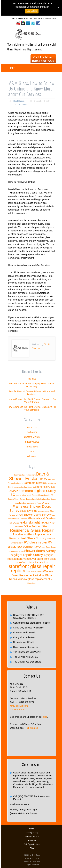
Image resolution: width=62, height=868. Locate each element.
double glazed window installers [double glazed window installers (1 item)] (38, 499)
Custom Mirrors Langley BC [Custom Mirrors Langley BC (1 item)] (43, 495)
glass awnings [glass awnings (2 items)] (28, 511)
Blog (32, 848)
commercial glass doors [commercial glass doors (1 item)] (23, 487)
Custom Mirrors (32, 437)
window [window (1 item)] (40, 572)
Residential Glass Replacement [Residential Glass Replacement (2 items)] (32, 534)
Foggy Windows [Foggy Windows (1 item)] (43, 503)
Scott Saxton (19, 101)
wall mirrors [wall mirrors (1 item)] (31, 572)
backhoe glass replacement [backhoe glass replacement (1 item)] (25, 475)
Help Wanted (31, 728)
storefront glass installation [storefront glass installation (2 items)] (32, 563)
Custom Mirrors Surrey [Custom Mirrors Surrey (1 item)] (16, 499)
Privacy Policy (32, 833)
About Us (23, 105)
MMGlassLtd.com (19, 706)
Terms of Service (32, 837)
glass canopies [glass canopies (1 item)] (43, 511)
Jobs (32, 452)
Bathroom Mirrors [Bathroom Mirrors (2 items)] (34, 483)
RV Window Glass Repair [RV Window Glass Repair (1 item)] (46, 547)
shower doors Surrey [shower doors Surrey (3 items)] (40, 551)
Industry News (32, 442)
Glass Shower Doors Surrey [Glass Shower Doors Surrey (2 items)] (33, 515)
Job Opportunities (32, 844)
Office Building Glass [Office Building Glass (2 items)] (36, 527)
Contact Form (17, 709)
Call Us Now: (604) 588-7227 (43, 59)
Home (32, 829)
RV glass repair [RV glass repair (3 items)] (35, 542)
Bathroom (32, 432)
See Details (32, 11)
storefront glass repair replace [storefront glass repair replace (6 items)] (32, 569)
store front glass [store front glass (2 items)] (46, 559)
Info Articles (32, 447)
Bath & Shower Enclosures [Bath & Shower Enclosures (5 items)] (29, 476)
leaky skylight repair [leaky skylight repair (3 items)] (35, 522)
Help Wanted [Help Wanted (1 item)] (14, 523)
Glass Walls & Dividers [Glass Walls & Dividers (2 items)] (42, 518)
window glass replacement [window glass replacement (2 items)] (34, 579)
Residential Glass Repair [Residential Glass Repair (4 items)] (32, 530)
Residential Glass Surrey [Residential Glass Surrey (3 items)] (27, 538)
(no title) (32, 379)
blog (45, 717)
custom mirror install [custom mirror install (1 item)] (23, 495)
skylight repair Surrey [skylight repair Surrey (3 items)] (27, 555)
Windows (32, 456)
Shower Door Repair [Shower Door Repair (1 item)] (16, 551)
